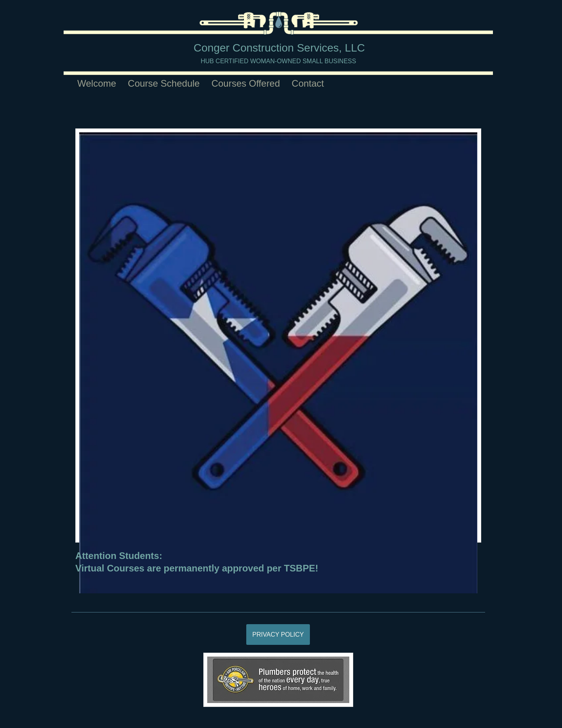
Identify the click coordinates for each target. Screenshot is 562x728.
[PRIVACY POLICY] (278, 635)
